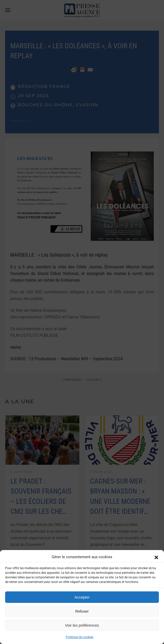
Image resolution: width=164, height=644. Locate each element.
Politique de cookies (80, 637)
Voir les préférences (82, 625)
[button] (156, 557)
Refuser (82, 611)
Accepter (82, 597)
